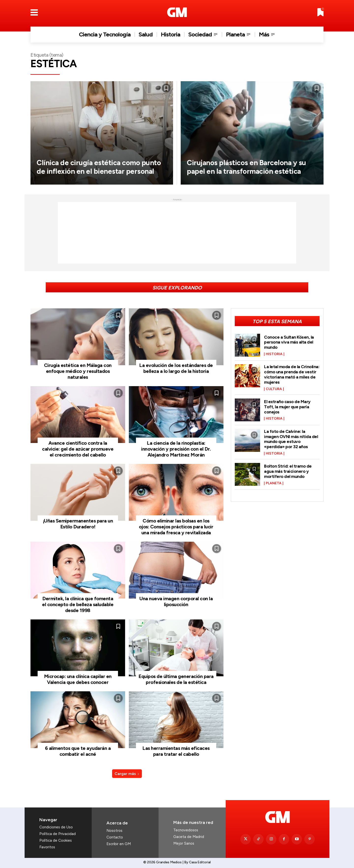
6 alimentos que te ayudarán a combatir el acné (78, 751)
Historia (274, 354)
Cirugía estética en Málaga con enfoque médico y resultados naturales (78, 371)
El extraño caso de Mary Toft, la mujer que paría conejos (287, 406)
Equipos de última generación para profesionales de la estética (176, 679)
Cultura (274, 388)
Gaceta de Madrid (189, 837)
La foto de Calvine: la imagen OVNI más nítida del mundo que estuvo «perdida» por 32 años (291, 437)
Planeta (274, 481)
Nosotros (114, 831)
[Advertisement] (177, 233)
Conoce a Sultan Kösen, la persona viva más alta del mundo (289, 342)
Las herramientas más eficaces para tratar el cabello (176, 751)
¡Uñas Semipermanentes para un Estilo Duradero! (78, 524)
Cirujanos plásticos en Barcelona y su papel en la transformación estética (248, 162)
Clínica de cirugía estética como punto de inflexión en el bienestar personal (96, 162)
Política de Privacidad (58, 834)
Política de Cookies (56, 840)
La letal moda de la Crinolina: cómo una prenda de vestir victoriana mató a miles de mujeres (292, 374)
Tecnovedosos (186, 830)
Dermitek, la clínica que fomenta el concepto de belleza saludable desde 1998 (78, 604)
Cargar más (127, 774)
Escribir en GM (119, 844)
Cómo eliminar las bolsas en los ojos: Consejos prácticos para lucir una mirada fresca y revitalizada (176, 527)
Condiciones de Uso (56, 827)
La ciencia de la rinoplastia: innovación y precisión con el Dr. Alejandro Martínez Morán (176, 449)
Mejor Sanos (184, 843)
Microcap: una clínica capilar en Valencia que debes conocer (78, 679)
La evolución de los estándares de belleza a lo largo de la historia (176, 368)
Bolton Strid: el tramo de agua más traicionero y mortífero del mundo (288, 469)
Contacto (115, 837)
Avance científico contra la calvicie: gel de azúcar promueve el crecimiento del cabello (78, 449)
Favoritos (47, 847)
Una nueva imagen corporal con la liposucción (176, 601)
